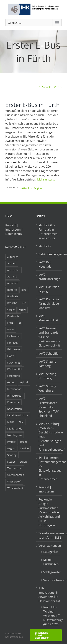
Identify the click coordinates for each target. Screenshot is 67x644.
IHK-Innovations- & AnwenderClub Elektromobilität (49, 595)
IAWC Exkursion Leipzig (49, 289)
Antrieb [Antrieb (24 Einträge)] (12, 263)
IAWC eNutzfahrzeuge (49, 277)
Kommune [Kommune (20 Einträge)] (13, 402)
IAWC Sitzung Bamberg (47, 364)
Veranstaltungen (49, 546)
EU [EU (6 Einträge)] (19, 323)
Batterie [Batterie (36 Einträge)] (12, 290)
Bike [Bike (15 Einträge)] (24, 290)
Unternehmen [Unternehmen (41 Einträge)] (16, 475)
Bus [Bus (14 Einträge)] (24, 303)
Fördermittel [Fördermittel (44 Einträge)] (15, 369)
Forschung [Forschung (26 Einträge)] (14, 363)
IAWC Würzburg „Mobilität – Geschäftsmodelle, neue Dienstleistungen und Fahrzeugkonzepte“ (49, 437)
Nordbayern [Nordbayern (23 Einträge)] (15, 435)
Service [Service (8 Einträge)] (24, 448)
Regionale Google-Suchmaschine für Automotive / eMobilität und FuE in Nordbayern (49, 512)
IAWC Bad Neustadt (45, 264)
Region (38, 188)
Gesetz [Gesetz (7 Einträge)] (11, 382)
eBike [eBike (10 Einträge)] (22, 310)
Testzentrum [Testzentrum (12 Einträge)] (15, 468)
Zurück (46, 87)
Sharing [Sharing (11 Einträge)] (12, 455)
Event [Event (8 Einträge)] (11, 329)
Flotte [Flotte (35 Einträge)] (11, 356)
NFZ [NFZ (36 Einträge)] (21, 422)
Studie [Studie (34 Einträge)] (24, 462)
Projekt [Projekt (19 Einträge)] (11, 442)
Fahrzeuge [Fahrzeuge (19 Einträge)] (14, 349)
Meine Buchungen (51, 562)
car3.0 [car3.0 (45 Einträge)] (11, 310)
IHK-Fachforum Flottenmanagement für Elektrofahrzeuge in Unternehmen (49, 468)
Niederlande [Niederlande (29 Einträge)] (15, 429)
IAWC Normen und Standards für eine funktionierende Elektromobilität (49, 337)
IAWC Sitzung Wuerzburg (47, 388)
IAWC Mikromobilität (48, 318)
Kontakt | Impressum (46, 489)
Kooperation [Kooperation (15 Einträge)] (15, 409)
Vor (56, 87)
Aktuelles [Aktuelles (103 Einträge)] (13, 257)
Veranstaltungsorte (51, 580)
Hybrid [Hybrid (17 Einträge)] (24, 382)
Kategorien (51, 552)
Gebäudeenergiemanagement (49, 254)
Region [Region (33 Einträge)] (11, 448)
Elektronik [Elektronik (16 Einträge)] (13, 316)
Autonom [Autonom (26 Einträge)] (13, 283)
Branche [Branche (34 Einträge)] (12, 303)
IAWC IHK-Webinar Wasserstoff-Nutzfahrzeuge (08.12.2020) (51, 616)
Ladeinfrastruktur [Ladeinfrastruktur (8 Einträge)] (18, 415)
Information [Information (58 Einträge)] (14, 389)
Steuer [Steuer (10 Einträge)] (11, 462)
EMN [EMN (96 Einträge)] (10, 323)
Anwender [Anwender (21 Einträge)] (13, 270)
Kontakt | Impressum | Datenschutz (14, 230)
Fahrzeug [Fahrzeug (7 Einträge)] (13, 343)
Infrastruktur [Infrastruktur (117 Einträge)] (15, 396)
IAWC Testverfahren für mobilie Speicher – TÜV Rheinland (49, 407)
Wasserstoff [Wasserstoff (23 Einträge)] (14, 481)
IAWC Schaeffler (49, 353)
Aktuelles (27, 188)
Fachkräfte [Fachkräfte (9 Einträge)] (14, 336)
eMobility (45, 246)
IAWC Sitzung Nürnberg (47, 376)
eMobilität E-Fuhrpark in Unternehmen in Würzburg (48, 232)
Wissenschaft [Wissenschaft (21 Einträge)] (15, 488)
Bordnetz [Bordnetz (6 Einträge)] (13, 296)
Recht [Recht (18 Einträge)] (24, 442)
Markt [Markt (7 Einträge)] (11, 422)
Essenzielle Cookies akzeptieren (42, 635)
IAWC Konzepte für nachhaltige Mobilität (49, 304)
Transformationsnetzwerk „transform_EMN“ (49, 535)
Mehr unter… (46, 179)
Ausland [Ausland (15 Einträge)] (12, 276)
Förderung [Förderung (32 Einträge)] (14, 376)
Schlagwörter (51, 572)
